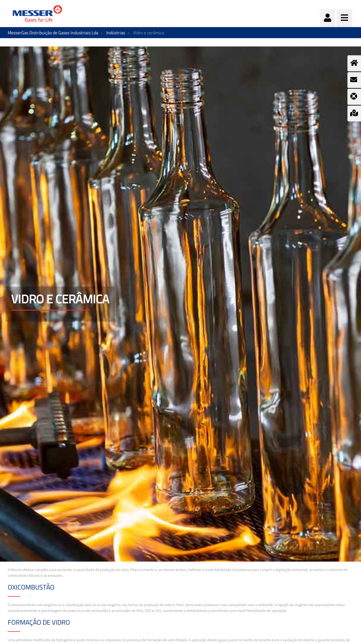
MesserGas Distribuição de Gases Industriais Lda (53, 33)
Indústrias (116, 33)
